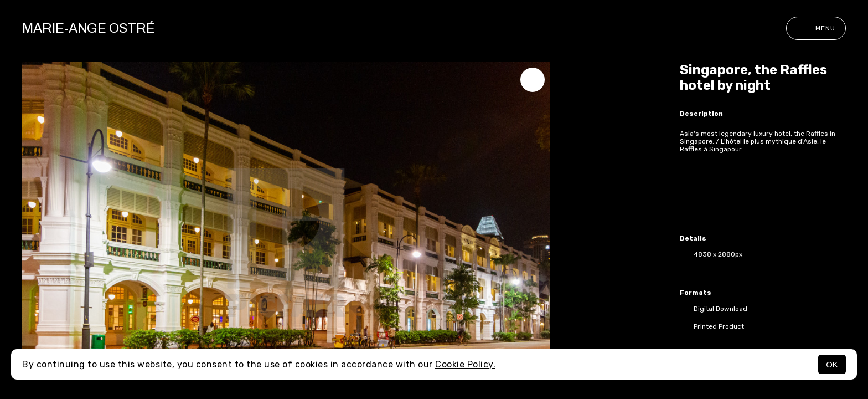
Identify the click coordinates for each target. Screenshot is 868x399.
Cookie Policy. (465, 364)
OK (832, 364)
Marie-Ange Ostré (89, 28)
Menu (816, 28)
